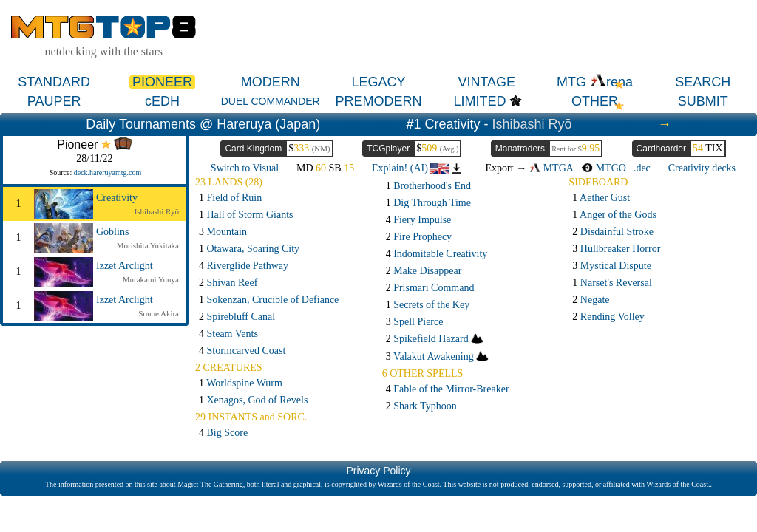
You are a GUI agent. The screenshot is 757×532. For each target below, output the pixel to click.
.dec (642, 168)
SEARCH (703, 82)
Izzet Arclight (125, 266)
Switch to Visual (245, 168)
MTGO (604, 168)
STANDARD (54, 82)
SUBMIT (703, 101)
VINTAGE (486, 82)
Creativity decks (702, 168)
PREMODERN (378, 101)
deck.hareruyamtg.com (108, 173)
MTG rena (595, 82)
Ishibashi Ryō (532, 124)
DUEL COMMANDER (271, 101)
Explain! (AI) (410, 168)
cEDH (162, 101)
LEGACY (378, 82)
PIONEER (162, 82)
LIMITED (479, 101)
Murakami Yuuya (151, 279)
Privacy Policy (378, 471)
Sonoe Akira (159, 313)
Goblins (112, 232)
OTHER (595, 101)
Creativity (117, 198)
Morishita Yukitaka (148, 245)
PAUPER (54, 101)
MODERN (271, 82)
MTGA (551, 168)
